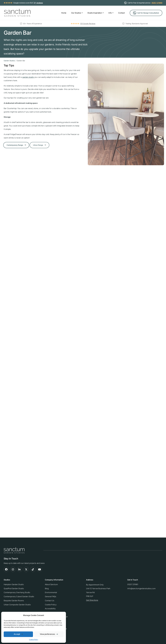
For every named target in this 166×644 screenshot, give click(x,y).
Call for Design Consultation (148, 13)
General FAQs (51, 596)
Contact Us (49, 601)
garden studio (27, 77)
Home (64, 13)
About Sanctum (51, 584)
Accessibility (50, 609)
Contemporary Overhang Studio (17, 592)
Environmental (51, 592)
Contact (121, 13)
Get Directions (92, 600)
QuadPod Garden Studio (14, 588)
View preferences (47, 634)
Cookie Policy (34, 640)
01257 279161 (157, 3)
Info (110, 13)
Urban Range (34, 145)
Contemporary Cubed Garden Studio (19, 596)
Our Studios (76, 13)
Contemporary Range (13, 145)
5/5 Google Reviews (88, 24)
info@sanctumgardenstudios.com (141, 588)
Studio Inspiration (95, 13)
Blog (47, 588)
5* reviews (38, 3)
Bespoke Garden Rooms (14, 601)
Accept (17, 634)
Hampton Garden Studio (14, 584)
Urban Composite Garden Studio (17, 605)
